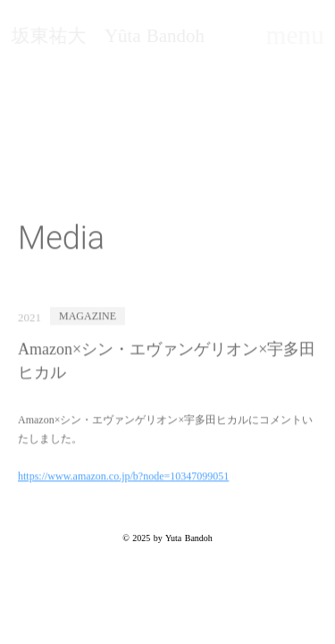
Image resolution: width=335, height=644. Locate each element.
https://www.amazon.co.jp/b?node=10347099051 (123, 478)
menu (295, 35)
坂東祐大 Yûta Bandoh (108, 36)
